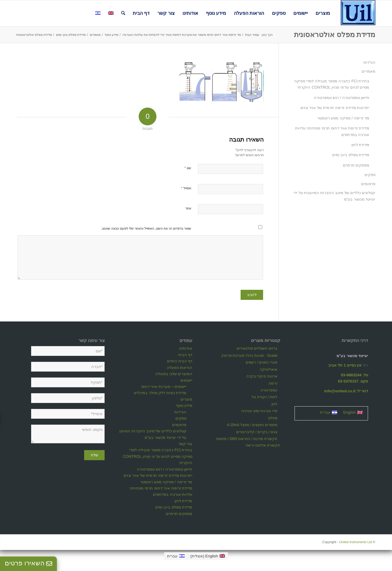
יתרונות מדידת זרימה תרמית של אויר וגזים (335, 108)
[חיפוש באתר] (123, 13)
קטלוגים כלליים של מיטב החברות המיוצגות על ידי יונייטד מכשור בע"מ (334, 196)
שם (188, 168)
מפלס (273, 418)
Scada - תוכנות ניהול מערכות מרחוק (249, 356)
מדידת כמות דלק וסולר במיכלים (160, 393)
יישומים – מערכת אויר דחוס (164, 387)
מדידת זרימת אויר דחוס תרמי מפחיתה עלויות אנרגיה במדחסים (332, 131)
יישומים (186, 380)
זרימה (273, 383)
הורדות (369, 62)
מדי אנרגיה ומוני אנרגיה (259, 411)
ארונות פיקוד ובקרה (262, 376)
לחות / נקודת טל (264, 397)
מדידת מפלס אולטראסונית (335, 35)
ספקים (370, 175)
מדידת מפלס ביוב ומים (351, 155)
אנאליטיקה (269, 370)
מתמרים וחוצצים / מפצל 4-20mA (252, 425)
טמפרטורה (269, 390)
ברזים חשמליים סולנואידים (257, 348)
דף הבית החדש (180, 361)
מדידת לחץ (360, 145)
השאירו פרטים (28, 563)
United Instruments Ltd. (347, 542)
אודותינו (186, 348)
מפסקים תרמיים (356, 165)
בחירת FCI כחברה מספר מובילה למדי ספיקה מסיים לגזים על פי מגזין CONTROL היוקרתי (332, 84)
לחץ (274, 404)
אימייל (186, 188)
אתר (188, 208)
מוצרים (186, 399)
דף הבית (185, 355)
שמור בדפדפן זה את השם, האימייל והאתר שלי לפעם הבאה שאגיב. (146, 228)
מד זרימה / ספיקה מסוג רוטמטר (343, 118)
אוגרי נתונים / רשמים (261, 362)
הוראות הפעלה (180, 368)
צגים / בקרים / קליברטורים (257, 432)
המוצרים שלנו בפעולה (174, 374)
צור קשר (185, 444)
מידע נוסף (184, 406)
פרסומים (368, 184)
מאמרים (369, 71)
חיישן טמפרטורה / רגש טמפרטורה (341, 98)
